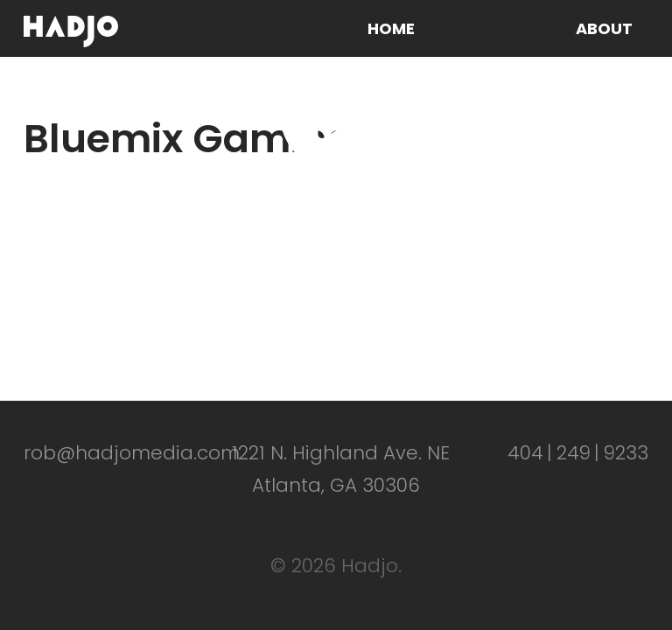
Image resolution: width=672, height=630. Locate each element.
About (604, 28)
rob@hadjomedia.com (132, 453)
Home (391, 28)
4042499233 (578, 453)
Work (495, 28)
